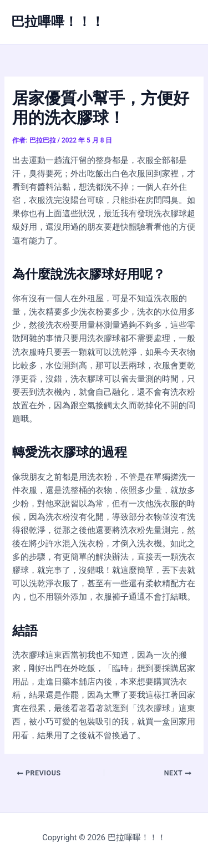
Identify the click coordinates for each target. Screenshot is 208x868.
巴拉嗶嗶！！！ (58, 22)
